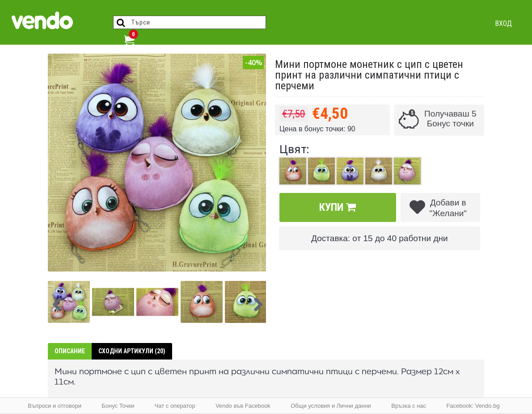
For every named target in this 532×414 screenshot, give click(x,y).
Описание (70, 351)
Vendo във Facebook (243, 406)
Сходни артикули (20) (132, 351)
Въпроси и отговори (55, 406)
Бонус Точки (118, 406)
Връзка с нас (409, 406)
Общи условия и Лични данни (331, 406)
